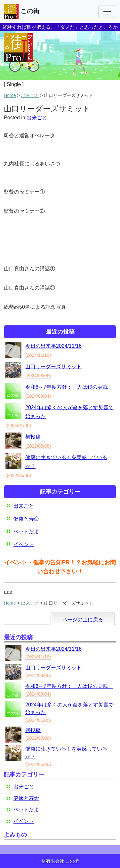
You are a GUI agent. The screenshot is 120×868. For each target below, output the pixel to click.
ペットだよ (26, 532)
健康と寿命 (26, 519)
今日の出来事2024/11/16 (53, 346)
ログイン (105, 849)
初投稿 (33, 437)
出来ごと (30, 95)
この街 (22, 12)
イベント (24, 544)
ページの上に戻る (83, 620)
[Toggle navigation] (107, 12)
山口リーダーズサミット (53, 366)
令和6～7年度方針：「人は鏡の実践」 (69, 387)
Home (10, 95)
